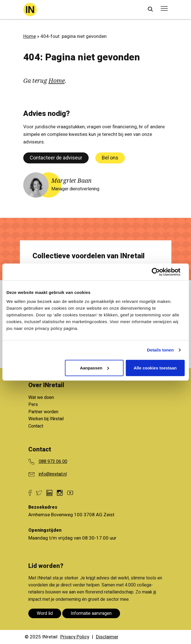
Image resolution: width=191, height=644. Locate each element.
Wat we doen (41, 398)
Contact (36, 426)
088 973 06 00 (53, 462)
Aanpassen (95, 368)
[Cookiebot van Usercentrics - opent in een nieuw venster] (160, 272)
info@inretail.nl (53, 474)
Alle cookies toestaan (155, 368)
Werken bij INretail (46, 419)
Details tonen (160, 350)
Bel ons (110, 158)
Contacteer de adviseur (56, 158)
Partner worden (43, 412)
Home (30, 36)
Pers (33, 405)
